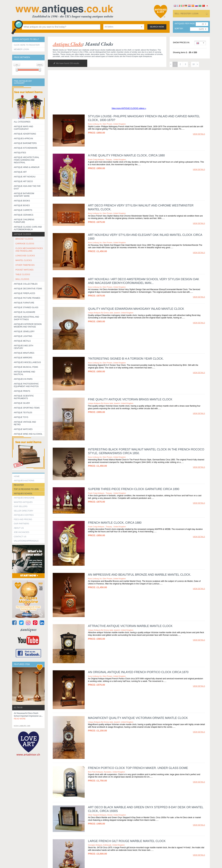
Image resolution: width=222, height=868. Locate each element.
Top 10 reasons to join (26, 489)
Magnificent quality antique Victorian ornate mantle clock (138, 718)
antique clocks (68, 44)
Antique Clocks (22, 234)
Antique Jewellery (24, 332)
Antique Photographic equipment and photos (26, 385)
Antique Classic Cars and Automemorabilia (28, 228)
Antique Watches (23, 429)
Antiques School (23, 494)
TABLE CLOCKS (23, 274)
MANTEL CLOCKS (24, 260)
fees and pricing (23, 519)
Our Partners (21, 524)
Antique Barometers (25, 143)
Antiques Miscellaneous (27, 362)
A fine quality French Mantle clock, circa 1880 (126, 155)
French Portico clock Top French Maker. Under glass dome (138, 768)
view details (199, 134)
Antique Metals (22, 341)
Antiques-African (23, 139)
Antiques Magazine (24, 498)
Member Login (21, 49)
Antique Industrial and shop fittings (26, 318)
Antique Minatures (24, 353)
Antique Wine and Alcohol (28, 434)
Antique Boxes (22, 205)
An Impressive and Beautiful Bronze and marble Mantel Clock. (139, 575)
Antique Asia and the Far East (27, 187)
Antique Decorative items (28, 289)
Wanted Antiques (23, 502)
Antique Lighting (23, 336)
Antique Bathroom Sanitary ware (24, 195)
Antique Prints (22, 391)
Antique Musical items (26, 367)
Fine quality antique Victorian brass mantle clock (130, 399)
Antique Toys (21, 417)
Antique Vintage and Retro (25, 423)
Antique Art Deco (23, 181)
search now (157, 27)
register (19, 485)
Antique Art (20, 172)
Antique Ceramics (24, 215)
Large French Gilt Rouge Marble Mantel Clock (127, 841)
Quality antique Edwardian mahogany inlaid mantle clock (136, 309)
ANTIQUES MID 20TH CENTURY (23, 347)
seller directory (24, 511)
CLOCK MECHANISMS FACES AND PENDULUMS (29, 250)
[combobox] (124, 27)
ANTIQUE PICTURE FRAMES (27, 298)
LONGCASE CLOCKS (25, 256)
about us (19, 528)
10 (194, 64)
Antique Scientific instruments (24, 397)
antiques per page (185, 24)
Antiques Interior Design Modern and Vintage (28, 325)
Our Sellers (21, 506)
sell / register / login (186, 14)
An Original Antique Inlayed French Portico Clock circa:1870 (138, 672)
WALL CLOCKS (22, 279)
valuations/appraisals (26, 541)
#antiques (28, 629)
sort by (179, 29)
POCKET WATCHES (24, 270)
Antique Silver (22, 403)
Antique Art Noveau (25, 177)
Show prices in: (181, 43)
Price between (22, 57)
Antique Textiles (23, 413)
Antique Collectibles (26, 284)
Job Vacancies (21, 532)
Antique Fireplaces (24, 293)
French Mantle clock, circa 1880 (115, 523)
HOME (17, 476)
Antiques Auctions (24, 481)
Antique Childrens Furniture (24, 221)
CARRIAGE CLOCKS (25, 244)
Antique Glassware (24, 312)
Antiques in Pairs (23, 379)
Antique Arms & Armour (27, 167)
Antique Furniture (24, 303)
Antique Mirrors (23, 358)
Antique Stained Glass (26, 307)
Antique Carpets (23, 210)
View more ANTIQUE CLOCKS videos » (129, 108)
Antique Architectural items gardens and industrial (27, 160)
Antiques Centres (24, 515)
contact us (20, 537)
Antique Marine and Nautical (24, 373)
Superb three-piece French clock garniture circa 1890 (134, 489)
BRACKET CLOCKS (24, 239)
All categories (22, 122)
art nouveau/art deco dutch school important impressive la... (28, 716)
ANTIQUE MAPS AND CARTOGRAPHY (23, 128)
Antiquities (20, 153)
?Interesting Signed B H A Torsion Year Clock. (126, 359)
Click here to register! (27, 45)
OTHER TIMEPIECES (25, 265)
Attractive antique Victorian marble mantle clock (130, 626)
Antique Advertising (25, 134)
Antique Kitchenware (26, 148)
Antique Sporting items (27, 408)
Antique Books (22, 201)
